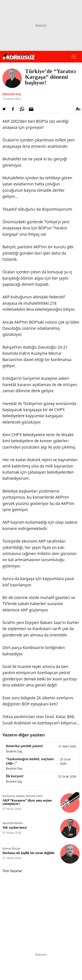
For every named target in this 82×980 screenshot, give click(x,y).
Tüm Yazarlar (12, 871)
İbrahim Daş (12, 94)
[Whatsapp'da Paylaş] (22, 109)
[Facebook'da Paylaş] (13, 109)
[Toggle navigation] (74, 57)
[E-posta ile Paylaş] (31, 109)
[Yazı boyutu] (78, 109)
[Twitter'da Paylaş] (4, 109)
